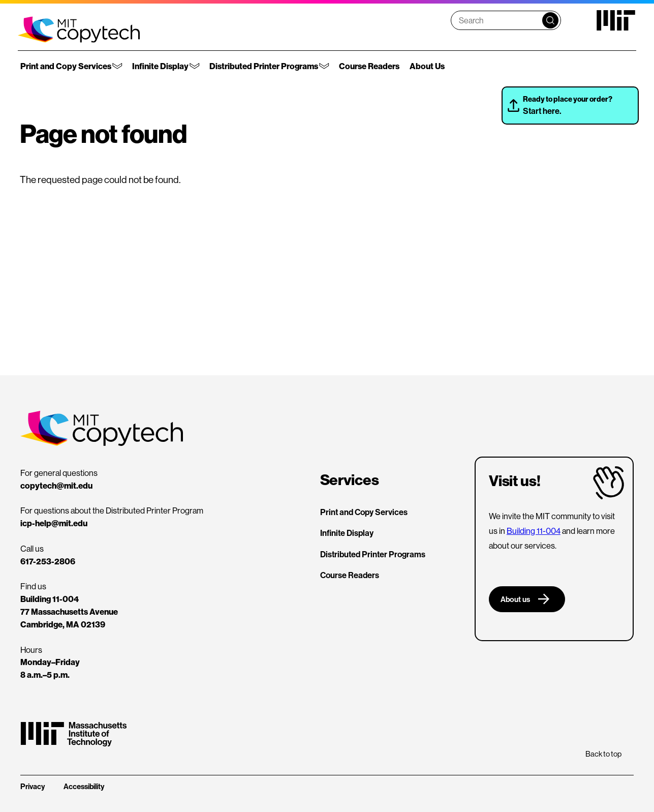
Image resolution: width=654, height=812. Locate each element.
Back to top (603, 754)
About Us (427, 66)
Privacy (33, 786)
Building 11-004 (534, 531)
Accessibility (84, 786)
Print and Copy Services (66, 66)
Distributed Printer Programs (264, 66)
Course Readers (369, 66)
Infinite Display (160, 66)
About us (515, 599)
